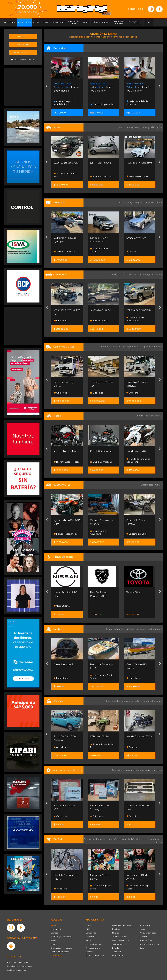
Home (54, 925)
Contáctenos (56, 955)
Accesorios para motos (148, 770)
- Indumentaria (145, 940)
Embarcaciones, (115, 629)
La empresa (56, 929)
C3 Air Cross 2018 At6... (67, 163)
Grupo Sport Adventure (98, 532)
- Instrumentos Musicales (149, 944)
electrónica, (101, 839)
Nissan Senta (62, 606)
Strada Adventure (136, 238)
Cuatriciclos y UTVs (94, 944)
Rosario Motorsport (138, 176)
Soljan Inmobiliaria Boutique (137, 103)
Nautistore (133, 678)
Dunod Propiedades (102, 104)
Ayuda (54, 940)
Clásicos (89, 952)
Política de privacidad (60, 952)
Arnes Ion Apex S (64, 664)
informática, (114, 839)
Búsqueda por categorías (62, 948)
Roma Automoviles (101, 176)
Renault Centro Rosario (99, 250)
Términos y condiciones (61, 937)
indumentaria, (154, 839)
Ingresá (23, 37)
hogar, (125, 839)
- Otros (141, 948)
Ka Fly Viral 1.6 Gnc (100, 163)
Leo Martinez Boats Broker (102, 677)
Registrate (23, 45)
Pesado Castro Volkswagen (135, 319)
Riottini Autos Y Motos (67, 451)
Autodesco (61, 747)
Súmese (54, 933)
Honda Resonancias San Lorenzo (138, 460)
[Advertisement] (23, 86)
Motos (88, 940)
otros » (158, 842)
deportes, (142, 839)
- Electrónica (118, 955)
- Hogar (142, 929)
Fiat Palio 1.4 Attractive (139, 163)
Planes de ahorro (93, 948)
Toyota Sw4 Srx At (100, 310)
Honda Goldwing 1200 (139, 737)
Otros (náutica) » (153, 629)
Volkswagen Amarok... (139, 310)
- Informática (144, 925)
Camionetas (91, 933)
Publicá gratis (23, 53)
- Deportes (143, 937)
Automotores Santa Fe (65, 175)
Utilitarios (90, 929)
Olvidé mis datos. (23, 60)
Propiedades (118, 929)
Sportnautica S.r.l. (137, 534)
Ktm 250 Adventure (101, 451)
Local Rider (61, 678)
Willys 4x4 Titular (100, 737)
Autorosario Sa (99, 321)
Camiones (90, 937)
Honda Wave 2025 (137, 451)
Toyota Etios (133, 592)
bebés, (132, 839)
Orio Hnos (60, 321)
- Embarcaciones (119, 937)
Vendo (131, 251)
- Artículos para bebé (147, 933)
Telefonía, (89, 839)
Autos (88, 925)
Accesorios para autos (95, 955)
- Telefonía (117, 952)
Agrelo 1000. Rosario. (102, 87)
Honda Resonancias (66, 534)
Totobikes (60, 889)
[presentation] (47, 86)
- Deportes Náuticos (121, 940)
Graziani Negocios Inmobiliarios (65, 103)
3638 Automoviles (65, 251)
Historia (54, 944)
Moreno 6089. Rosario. (66, 87)
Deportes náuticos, (134, 629)
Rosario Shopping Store (101, 887)
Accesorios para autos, (124, 770)
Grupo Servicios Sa (101, 462)
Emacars (132, 747)
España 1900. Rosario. (138, 87)
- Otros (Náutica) (119, 944)
